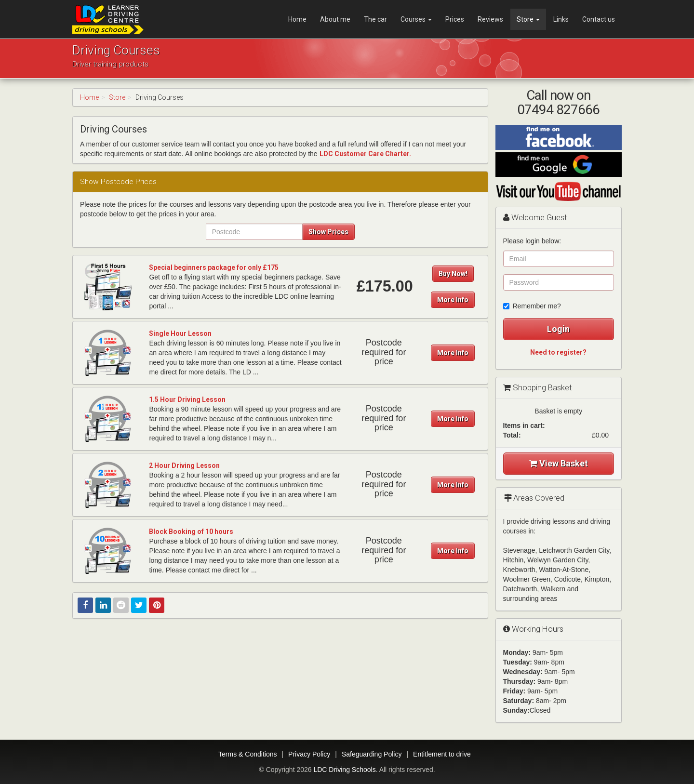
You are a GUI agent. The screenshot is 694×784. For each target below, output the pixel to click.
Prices (455, 19)
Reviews (490, 19)
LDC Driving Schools (344, 770)
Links (561, 19)
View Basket (559, 463)
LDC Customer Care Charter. (365, 154)
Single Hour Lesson (180, 333)
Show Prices (328, 232)
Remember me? (532, 306)
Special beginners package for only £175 (214, 267)
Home (297, 19)
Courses (416, 19)
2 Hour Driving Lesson (184, 465)
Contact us (599, 19)
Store (528, 19)
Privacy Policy (309, 754)
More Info (453, 300)
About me (335, 19)
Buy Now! (453, 274)
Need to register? (558, 352)
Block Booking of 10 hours (191, 532)
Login (558, 329)
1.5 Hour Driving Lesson (187, 399)
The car (375, 19)
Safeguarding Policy (372, 754)
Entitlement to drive (442, 754)
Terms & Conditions (247, 754)
